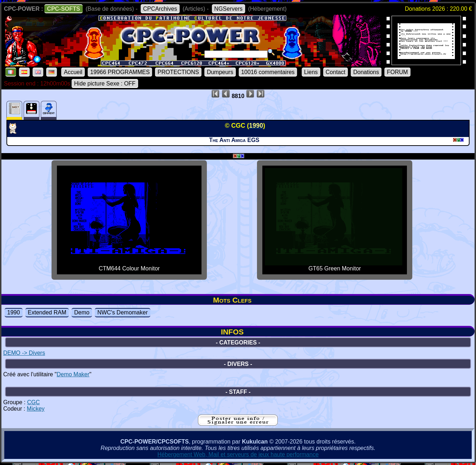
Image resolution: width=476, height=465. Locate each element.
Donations (366, 72)
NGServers (229, 9)
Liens (311, 72)
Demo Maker (73, 374)
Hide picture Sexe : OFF (105, 84)
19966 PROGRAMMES (120, 72)
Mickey (36, 409)
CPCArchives (160, 9)
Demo (82, 312)
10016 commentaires (268, 72)
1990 (14, 312)
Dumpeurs (220, 72)
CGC (34, 402)
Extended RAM (47, 312)
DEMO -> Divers (24, 353)
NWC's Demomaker (123, 312)
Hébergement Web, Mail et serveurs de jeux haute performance (238, 454)
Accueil (73, 72)
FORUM (397, 72)
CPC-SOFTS (63, 9)
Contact (336, 72)
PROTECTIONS (178, 72)
